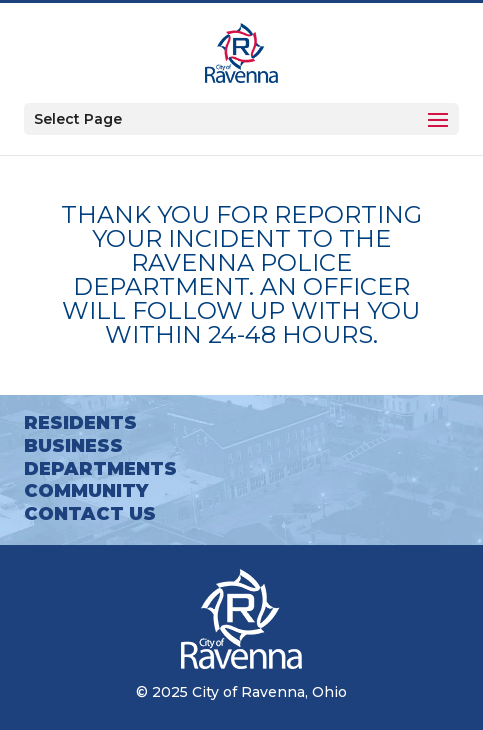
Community (86, 491)
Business (73, 446)
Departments (100, 469)
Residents (80, 423)
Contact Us (90, 514)
